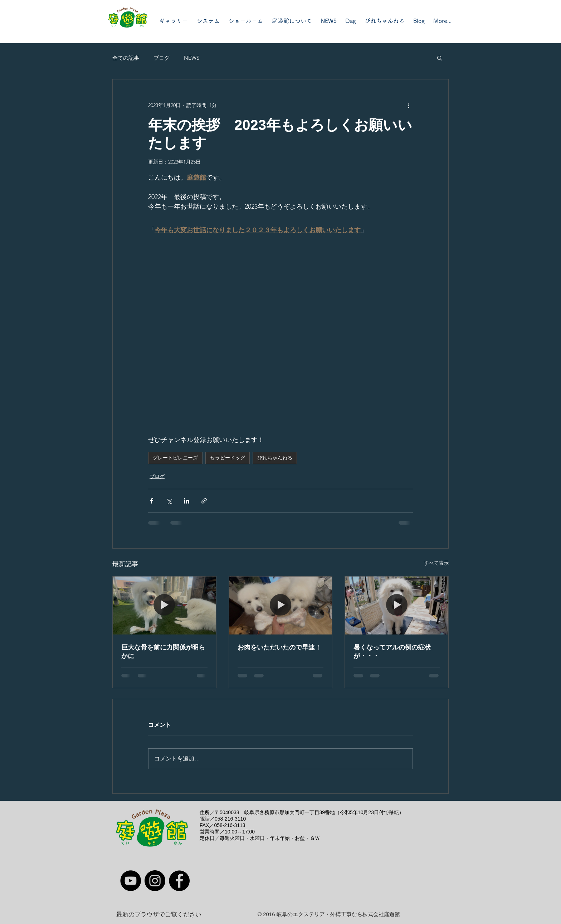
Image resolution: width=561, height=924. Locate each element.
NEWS (192, 58)
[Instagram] (155, 881)
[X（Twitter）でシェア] (169, 501)
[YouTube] (131, 881)
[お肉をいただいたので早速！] (281, 606)
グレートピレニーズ (175, 458)
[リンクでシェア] (204, 501)
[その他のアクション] (409, 105)
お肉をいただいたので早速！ (279, 647)
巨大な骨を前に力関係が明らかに (163, 652)
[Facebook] (179, 881)
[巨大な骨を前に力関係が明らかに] (164, 606)
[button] (440, 58)
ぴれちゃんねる (275, 458)
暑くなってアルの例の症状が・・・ (392, 652)
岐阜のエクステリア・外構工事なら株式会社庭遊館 (338, 914)
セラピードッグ (228, 458)
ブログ (162, 58)
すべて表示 (436, 563)
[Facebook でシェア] (152, 501)
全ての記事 (126, 58)
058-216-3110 (230, 819)
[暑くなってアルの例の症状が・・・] (397, 606)
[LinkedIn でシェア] (187, 501)
